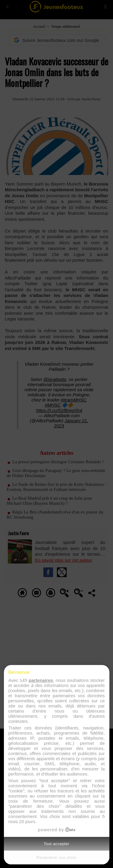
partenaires (41, 680)
